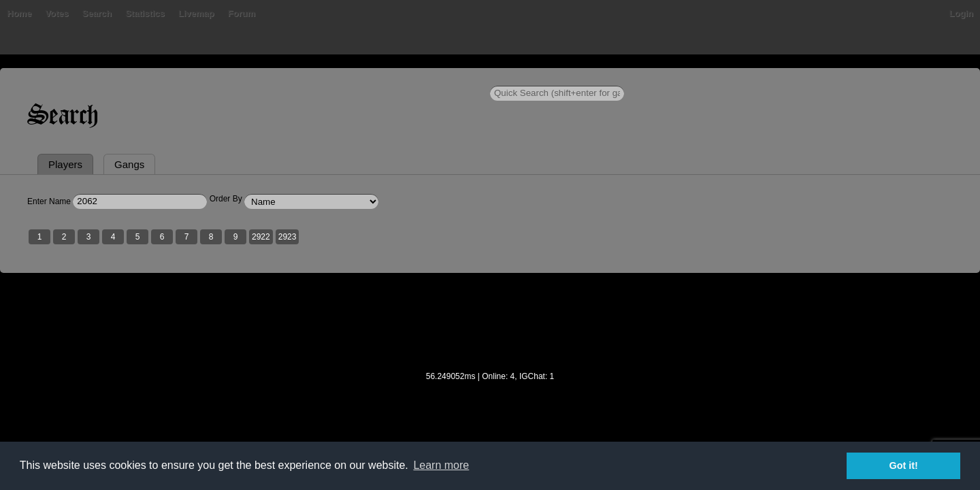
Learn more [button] (441, 465)
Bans (206, 78)
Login (812, 78)
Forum (426, 78)
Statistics (330, 78)
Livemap (381, 78)
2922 (411, 301)
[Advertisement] (490, 395)
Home (169, 78)
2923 (437, 301)
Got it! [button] (904, 465)
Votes (242, 78)
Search (281, 78)
